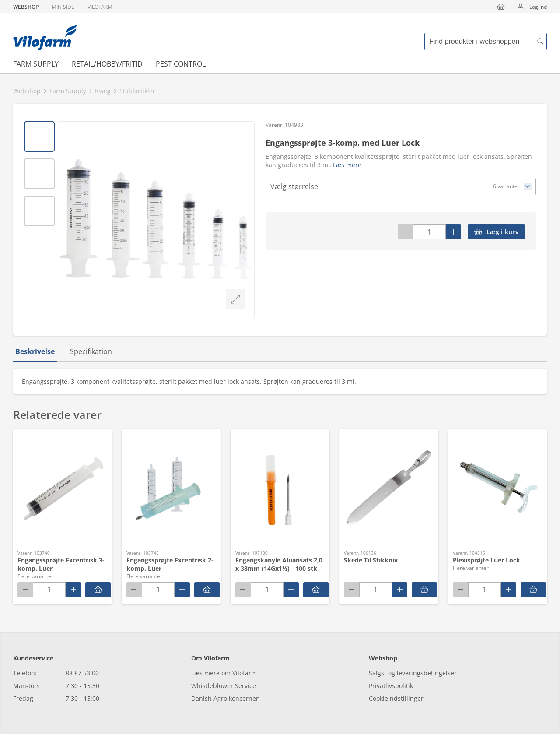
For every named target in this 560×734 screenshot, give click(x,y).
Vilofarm (100, 7)
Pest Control (181, 64)
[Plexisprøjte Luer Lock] (533, 590)
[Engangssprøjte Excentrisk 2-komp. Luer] (207, 590)
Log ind (529, 7)
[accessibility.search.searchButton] (540, 42)
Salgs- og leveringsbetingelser (413, 673)
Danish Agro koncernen (226, 698)
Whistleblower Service (224, 686)
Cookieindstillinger (396, 698)
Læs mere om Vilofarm (224, 673)
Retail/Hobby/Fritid (107, 64)
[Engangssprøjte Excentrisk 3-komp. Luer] (98, 590)
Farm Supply (36, 64)
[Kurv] (501, 7)
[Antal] (429, 232)
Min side (63, 7)
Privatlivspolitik (391, 686)
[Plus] (453, 232)
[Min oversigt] (45, 37)
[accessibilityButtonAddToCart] (496, 232)
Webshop (26, 7)
